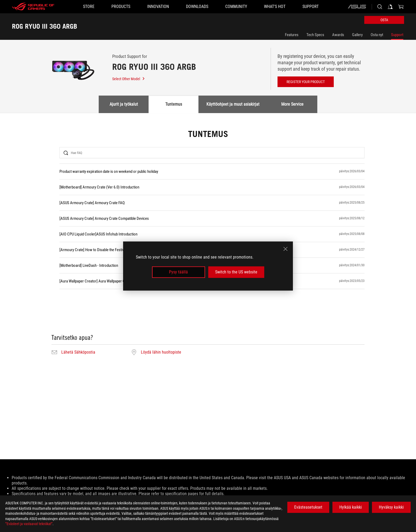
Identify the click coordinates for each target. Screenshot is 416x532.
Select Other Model (129, 79)
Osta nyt (377, 35)
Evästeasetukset (308, 507)
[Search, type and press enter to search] (380, 7)
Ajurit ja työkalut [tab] (124, 104)
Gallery (357, 35)
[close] (285, 249)
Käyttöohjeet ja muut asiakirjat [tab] (233, 104)
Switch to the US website (236, 272)
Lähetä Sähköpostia (78, 352)
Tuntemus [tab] (174, 104)
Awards (338, 35)
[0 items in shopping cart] (401, 7)
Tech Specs (315, 35)
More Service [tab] (292, 104)
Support (397, 35)
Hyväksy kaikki (391, 507)
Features (292, 35)
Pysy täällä (178, 272)
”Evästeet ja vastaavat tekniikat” (29, 524)
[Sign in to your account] (390, 7)
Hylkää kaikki (351, 507)
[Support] (311, 7)
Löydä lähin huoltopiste (161, 352)
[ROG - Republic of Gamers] (33, 7)
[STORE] (89, 7)
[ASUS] (357, 7)
